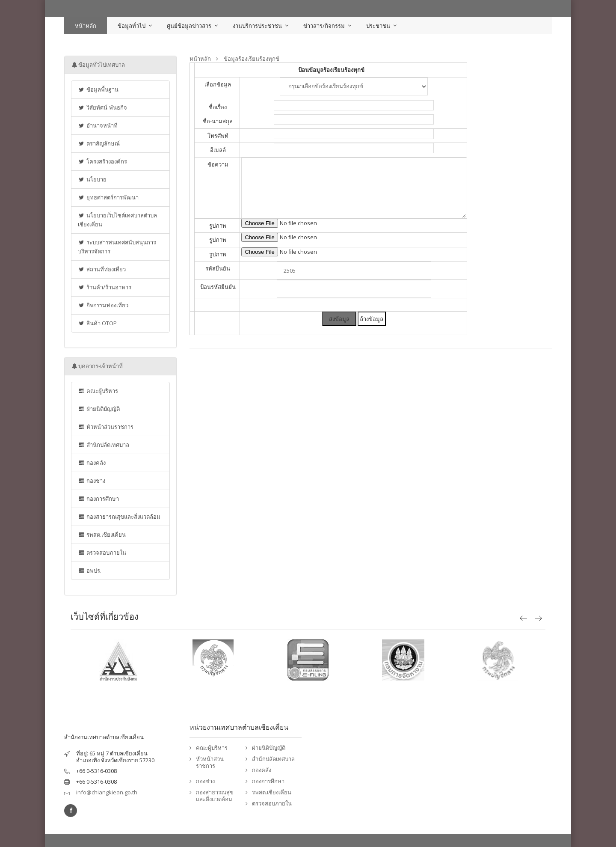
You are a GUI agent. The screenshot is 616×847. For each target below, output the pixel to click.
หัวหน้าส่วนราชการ (106, 427)
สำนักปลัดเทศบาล (104, 445)
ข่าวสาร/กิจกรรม (324, 26)
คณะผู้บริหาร (98, 391)
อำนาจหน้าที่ (98, 125)
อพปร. (90, 571)
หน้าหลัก (86, 26)
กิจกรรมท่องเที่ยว (103, 305)
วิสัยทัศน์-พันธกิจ (102, 107)
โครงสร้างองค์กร (102, 161)
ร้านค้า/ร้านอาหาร (105, 287)
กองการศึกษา (98, 499)
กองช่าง (92, 481)
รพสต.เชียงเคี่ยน (102, 535)
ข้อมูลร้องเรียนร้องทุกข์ (252, 59)
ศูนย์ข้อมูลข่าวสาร (189, 26)
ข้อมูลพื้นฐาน (98, 89)
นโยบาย (92, 179)
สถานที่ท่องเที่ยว (102, 269)
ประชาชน (378, 26)
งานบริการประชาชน (257, 26)
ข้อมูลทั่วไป (132, 26)
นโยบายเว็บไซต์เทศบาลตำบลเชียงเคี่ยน (117, 220)
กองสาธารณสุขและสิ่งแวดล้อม (119, 517)
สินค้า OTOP (97, 323)
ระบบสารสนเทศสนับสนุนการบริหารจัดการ (117, 247)
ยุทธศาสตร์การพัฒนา (108, 197)
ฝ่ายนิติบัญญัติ (99, 409)
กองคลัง (92, 463)
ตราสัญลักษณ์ (99, 143)
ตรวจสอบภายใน (102, 553)
